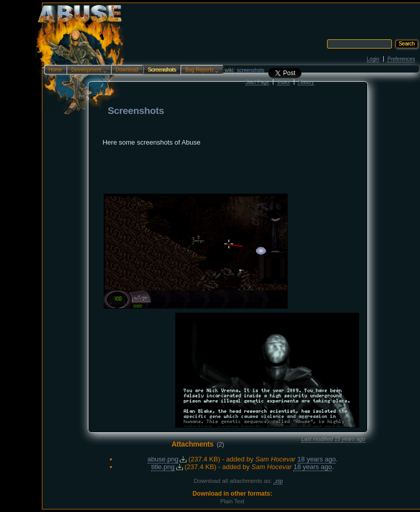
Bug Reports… (200, 71)
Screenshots (162, 70)
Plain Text (232, 501)
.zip (278, 481)
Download (127, 70)
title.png (163, 467)
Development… (87, 71)
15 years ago (349, 439)
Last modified (317, 439)
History (306, 82)
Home (55, 70)
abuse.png (163, 459)
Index (284, 82)
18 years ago (317, 459)
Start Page (257, 82)
